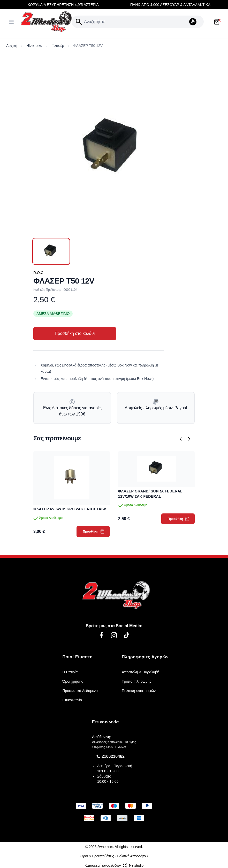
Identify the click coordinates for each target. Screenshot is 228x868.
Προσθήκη (94, 532)
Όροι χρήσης (73, 681)
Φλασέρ (58, 46)
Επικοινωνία (72, 700)
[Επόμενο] (189, 439)
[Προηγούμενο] (181, 439)
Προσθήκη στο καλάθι (75, 333)
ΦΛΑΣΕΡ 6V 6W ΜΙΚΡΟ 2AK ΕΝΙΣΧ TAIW (70, 509)
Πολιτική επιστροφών (139, 691)
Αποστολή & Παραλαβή (140, 672)
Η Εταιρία (70, 672)
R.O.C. (39, 273)
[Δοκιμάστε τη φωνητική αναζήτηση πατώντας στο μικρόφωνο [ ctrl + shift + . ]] (195, 22)
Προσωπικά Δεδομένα (80, 691)
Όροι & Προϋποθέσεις (97, 856)
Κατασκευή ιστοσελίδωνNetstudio (114, 865)
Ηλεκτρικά (34, 46)
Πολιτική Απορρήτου (132, 856)
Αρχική (12, 46)
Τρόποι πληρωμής (136, 681)
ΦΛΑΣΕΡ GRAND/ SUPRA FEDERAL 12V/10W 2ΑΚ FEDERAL (150, 494)
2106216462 (113, 756)
